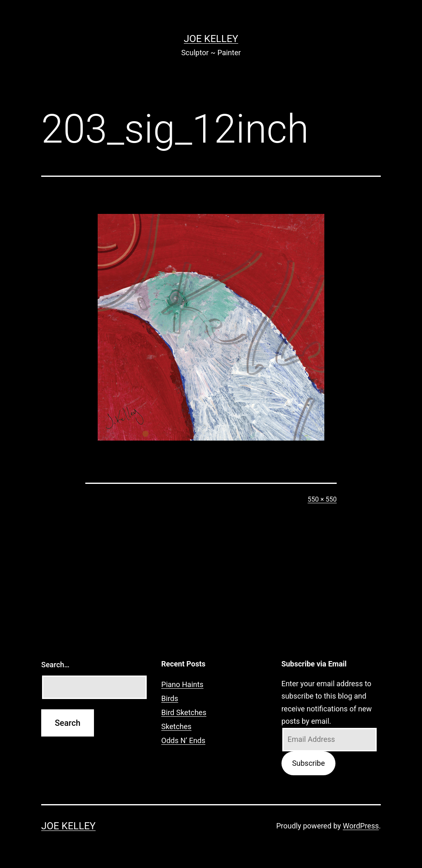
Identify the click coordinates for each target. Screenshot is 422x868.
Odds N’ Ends (183, 740)
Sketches (176, 726)
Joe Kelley (211, 39)
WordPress (361, 826)
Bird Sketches (184, 712)
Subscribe (309, 763)
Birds (170, 698)
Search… (55, 665)
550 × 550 (322, 499)
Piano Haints (182, 684)
